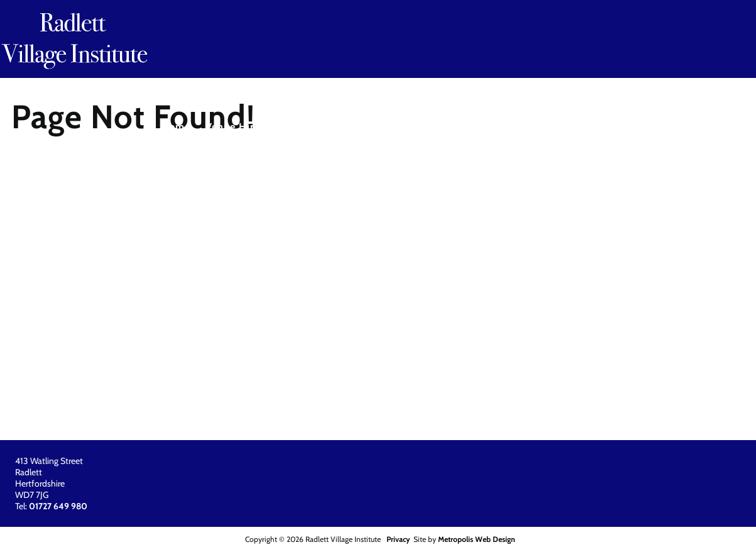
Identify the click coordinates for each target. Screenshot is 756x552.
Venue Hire (233, 127)
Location (540, 127)
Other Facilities (614, 127)
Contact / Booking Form (445, 127)
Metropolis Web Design (477, 539)
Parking (685, 127)
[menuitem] (176, 135)
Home (176, 127)
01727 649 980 (691, 103)
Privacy (398, 539)
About (733, 127)
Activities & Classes (323, 127)
